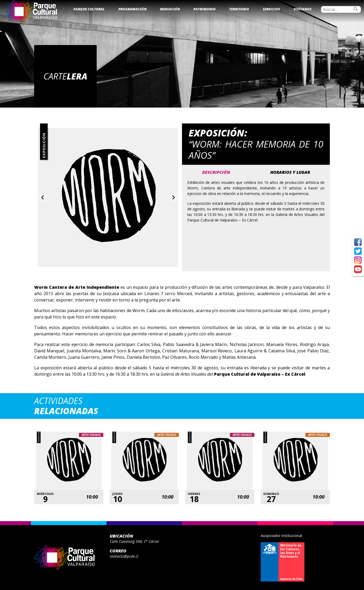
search (356, 9)
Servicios (271, 9)
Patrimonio (205, 9)
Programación (132, 9)
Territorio (239, 9)
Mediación (170, 9)
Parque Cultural (89, 9)
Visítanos (303, 9)
